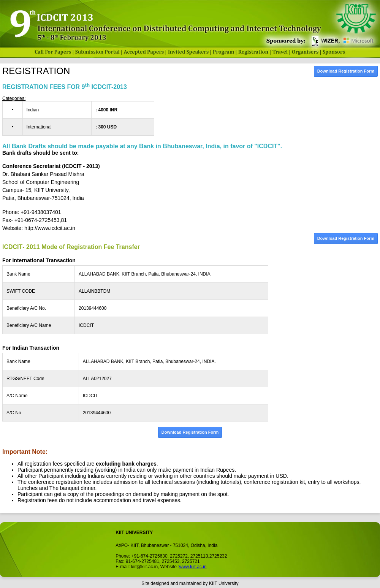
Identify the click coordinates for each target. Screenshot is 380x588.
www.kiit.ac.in (193, 567)
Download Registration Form (346, 71)
